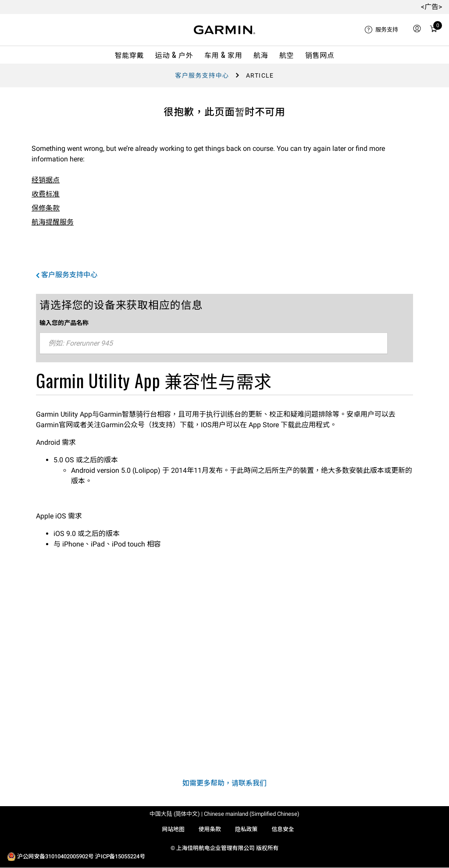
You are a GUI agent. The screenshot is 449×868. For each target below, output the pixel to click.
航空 (287, 55)
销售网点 (320, 55)
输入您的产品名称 (64, 322)
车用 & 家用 (223, 55)
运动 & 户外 (174, 55)
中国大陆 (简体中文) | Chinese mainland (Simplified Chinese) (224, 814)
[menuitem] (381, 30)
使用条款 (210, 829)
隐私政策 (246, 829)
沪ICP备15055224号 (120, 856)
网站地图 (173, 829)
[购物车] (434, 30)
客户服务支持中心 (202, 75)
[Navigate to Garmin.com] (224, 30)
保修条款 (46, 208)
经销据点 (46, 180)
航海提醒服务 (53, 222)
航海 (261, 55)
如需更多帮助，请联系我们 (224, 783)
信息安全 (283, 829)
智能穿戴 (130, 55)
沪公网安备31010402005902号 (55, 856)
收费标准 (46, 194)
